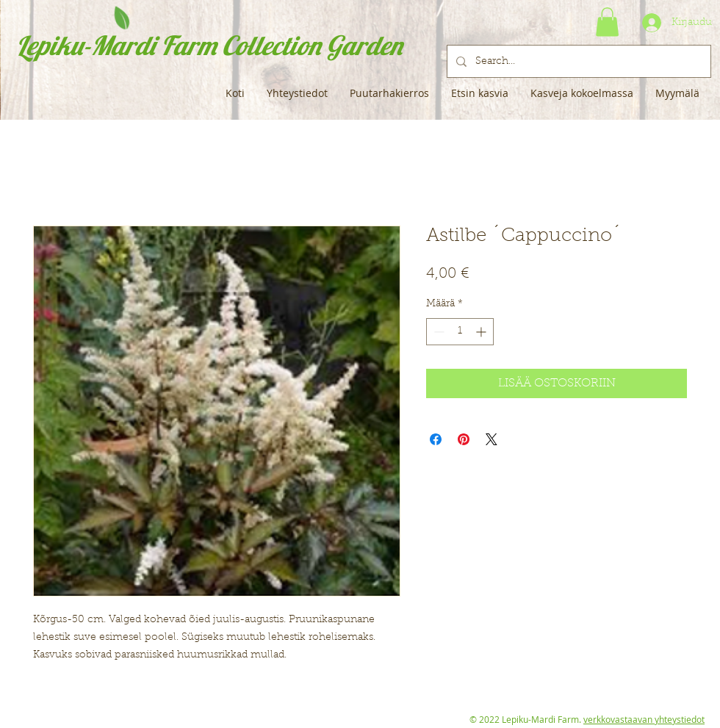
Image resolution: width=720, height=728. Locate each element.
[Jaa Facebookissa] (436, 439)
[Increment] (482, 332)
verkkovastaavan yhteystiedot (644, 719)
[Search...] (577, 61)
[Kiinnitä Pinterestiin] (464, 439)
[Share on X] (492, 439)
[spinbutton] (460, 332)
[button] (607, 22)
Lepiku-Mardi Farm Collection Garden (209, 45)
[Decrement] (438, 332)
